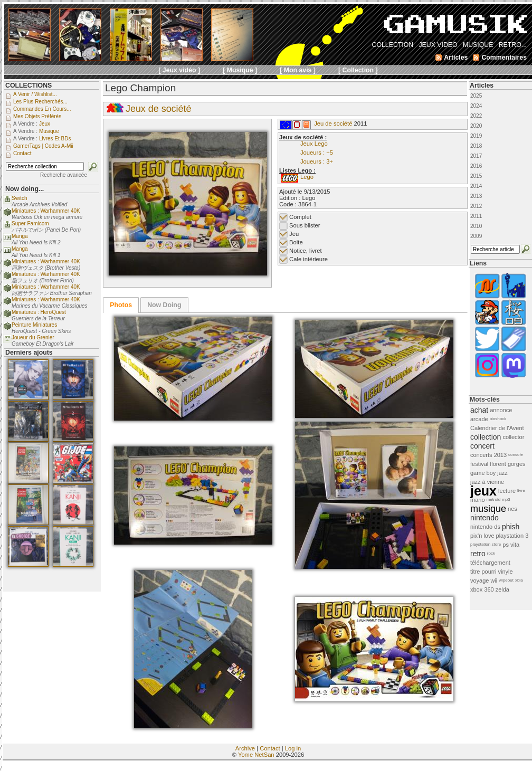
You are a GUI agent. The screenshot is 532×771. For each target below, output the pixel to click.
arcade (479, 419)
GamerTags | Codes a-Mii (43, 146)
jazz (502, 473)
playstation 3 (512, 536)
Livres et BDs (55, 139)
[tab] (121, 305)
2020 (476, 126)
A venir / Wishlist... (35, 94)
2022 (476, 116)
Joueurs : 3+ (317, 161)
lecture (507, 491)
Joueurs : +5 (317, 153)
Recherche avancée (64, 175)
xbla (519, 580)
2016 (476, 166)
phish (511, 527)
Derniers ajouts (29, 353)
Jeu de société (333, 123)
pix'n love (482, 536)
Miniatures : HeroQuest (39, 312)
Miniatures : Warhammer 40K (46, 211)
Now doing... (25, 189)
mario (478, 500)
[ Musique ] (240, 70)
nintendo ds (485, 527)
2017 (476, 156)
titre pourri (483, 572)
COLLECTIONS (28, 85)
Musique (49, 131)
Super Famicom (30, 223)
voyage (479, 580)
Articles (482, 85)
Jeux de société (158, 109)
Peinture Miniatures (34, 325)
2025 (476, 96)
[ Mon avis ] (298, 70)
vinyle (506, 572)
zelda (502, 589)
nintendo (484, 518)
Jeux (45, 124)
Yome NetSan (256, 755)
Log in (293, 748)
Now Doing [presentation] (164, 305)
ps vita (511, 545)
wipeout (506, 580)
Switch (19, 198)
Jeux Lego (314, 144)
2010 (476, 226)
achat (479, 410)
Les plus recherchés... (40, 102)
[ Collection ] (358, 70)
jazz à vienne (487, 482)
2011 (476, 216)
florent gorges (507, 464)
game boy (483, 473)
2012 (476, 206)
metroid (494, 499)
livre (521, 491)
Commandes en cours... (42, 109)
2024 (476, 106)
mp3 (506, 499)
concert (482, 446)
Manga (20, 236)
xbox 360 (482, 589)
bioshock (498, 419)
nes (512, 509)
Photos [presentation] (121, 305)
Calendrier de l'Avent (497, 428)
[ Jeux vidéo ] (179, 70)
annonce (501, 410)
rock (491, 553)
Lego (307, 177)
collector (513, 437)
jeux (483, 491)
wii (494, 580)
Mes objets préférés (37, 116)
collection (486, 437)
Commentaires (504, 58)
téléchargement (490, 563)
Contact (270, 748)
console (516, 455)
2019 (476, 136)
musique (488, 509)
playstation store (486, 544)
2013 (476, 196)
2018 (476, 146)
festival (479, 464)
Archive (245, 748)
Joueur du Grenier (33, 337)
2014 (476, 186)
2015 (476, 176)
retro (478, 554)
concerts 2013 (488, 455)
